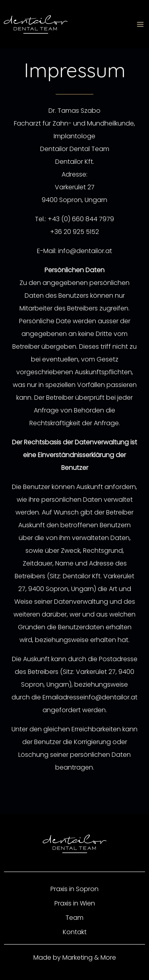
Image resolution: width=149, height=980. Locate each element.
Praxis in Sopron (74, 889)
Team (74, 918)
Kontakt (75, 932)
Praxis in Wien (75, 903)
